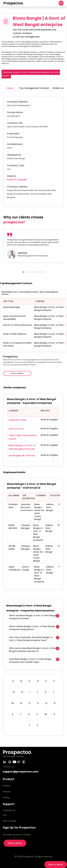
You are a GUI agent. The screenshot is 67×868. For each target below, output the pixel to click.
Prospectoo (14, 3)
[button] (23, 272)
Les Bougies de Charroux (22, 455)
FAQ (5, 815)
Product (7, 786)
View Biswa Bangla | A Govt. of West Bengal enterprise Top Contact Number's (31, 74)
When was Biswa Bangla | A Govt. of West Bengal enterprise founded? (33, 617)
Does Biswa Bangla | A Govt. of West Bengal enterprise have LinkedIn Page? (30, 661)
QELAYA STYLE (16, 429)
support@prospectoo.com (21, 772)
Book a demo (56, 865)
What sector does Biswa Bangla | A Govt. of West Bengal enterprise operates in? (33, 650)
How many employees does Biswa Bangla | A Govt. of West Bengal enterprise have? (31, 639)
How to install (9, 821)
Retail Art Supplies (17, 180)
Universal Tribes (17, 420)
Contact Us (9, 810)
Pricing (6, 798)
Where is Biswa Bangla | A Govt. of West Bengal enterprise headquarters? (32, 628)
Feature (7, 792)
